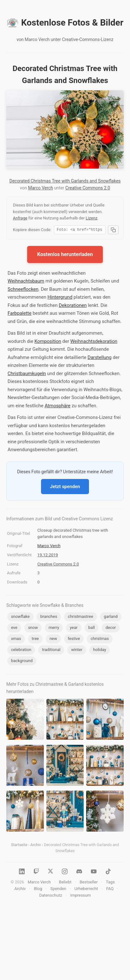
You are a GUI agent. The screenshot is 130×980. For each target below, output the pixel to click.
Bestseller (89, 883)
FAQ (110, 890)
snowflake (20, 617)
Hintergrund (60, 298)
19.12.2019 (47, 556)
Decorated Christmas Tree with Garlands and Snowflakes (65, 181)
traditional (51, 651)
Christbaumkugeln (27, 374)
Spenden (58, 890)
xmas (16, 639)
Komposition (48, 342)
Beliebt (65, 883)
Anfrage (20, 218)
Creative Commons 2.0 (88, 188)
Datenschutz (50, 896)
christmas (100, 639)
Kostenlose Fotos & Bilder (65, 23)
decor (111, 628)
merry (54, 628)
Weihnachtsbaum (26, 282)
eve (14, 628)
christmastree (80, 617)
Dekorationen (73, 306)
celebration (21, 651)
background (22, 662)
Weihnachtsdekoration (94, 342)
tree (35, 639)
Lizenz (92, 218)
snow (33, 628)
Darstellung (100, 358)
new (53, 639)
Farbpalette (20, 314)
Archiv (35, 846)
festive (74, 639)
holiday (100, 651)
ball (92, 628)
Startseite (19, 846)
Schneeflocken (23, 290)
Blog (38, 890)
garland (111, 617)
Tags (110, 883)
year (74, 628)
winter (77, 651)
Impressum (80, 896)
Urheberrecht (86, 890)
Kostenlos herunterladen (65, 255)
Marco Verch (41, 188)
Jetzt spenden (65, 487)
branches (49, 617)
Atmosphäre (57, 407)
